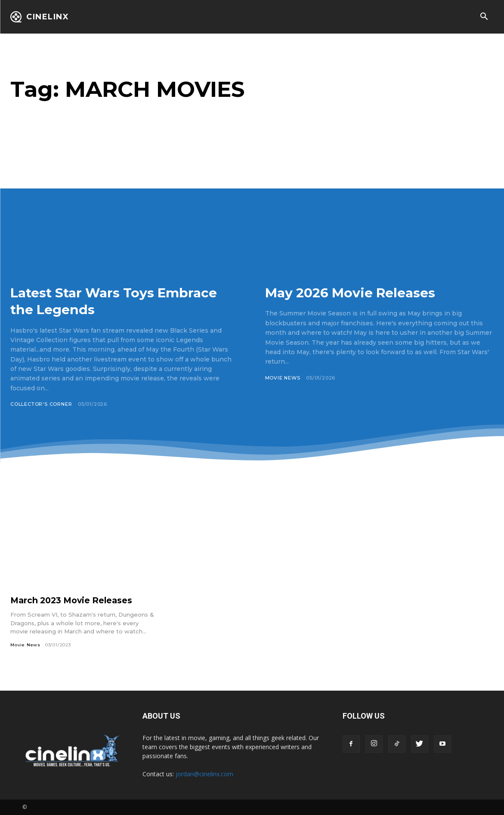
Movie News (283, 378)
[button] (484, 17)
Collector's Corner (41, 404)
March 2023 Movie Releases (74, 600)
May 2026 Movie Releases (362, 292)
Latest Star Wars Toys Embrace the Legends (94, 301)
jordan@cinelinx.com (204, 774)
